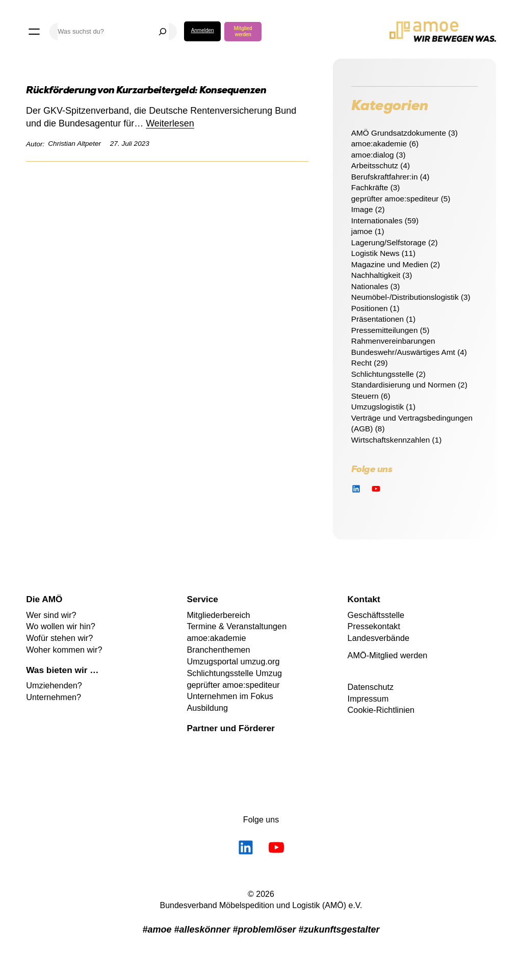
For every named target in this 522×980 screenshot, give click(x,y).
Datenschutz (371, 687)
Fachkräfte (370, 187)
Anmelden (203, 30)
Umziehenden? (54, 685)
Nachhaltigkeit (376, 275)
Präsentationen (377, 319)
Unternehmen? (54, 697)
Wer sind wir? (51, 615)
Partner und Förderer (231, 728)
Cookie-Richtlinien (381, 710)
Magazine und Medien (390, 264)
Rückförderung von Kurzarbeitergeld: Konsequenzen (146, 92)
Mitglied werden (243, 31)
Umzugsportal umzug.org (233, 661)
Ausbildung (207, 708)
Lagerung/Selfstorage (389, 242)
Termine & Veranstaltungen (237, 626)
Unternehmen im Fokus (230, 696)
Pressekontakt (374, 626)
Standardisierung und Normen (403, 385)
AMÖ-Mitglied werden (388, 655)
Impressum (368, 699)
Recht (361, 363)
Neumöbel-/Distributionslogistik (405, 297)
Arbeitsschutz (375, 165)
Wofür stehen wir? (59, 638)
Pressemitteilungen (385, 330)
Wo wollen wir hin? (61, 626)
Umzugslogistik (377, 407)
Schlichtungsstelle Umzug (234, 673)
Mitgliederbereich (218, 615)
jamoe (362, 231)
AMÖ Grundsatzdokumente (399, 133)
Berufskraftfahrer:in (385, 177)
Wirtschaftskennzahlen (391, 440)
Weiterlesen (170, 123)
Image (362, 209)
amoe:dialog (373, 155)
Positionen (370, 308)
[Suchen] (163, 32)
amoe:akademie (379, 144)
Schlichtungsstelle (383, 374)
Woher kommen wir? (64, 650)
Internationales (377, 221)
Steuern (365, 396)
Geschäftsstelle (376, 615)
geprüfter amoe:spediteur (395, 199)
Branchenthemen (218, 650)
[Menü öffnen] (34, 32)
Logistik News (375, 253)
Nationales (370, 286)
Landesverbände (379, 638)
